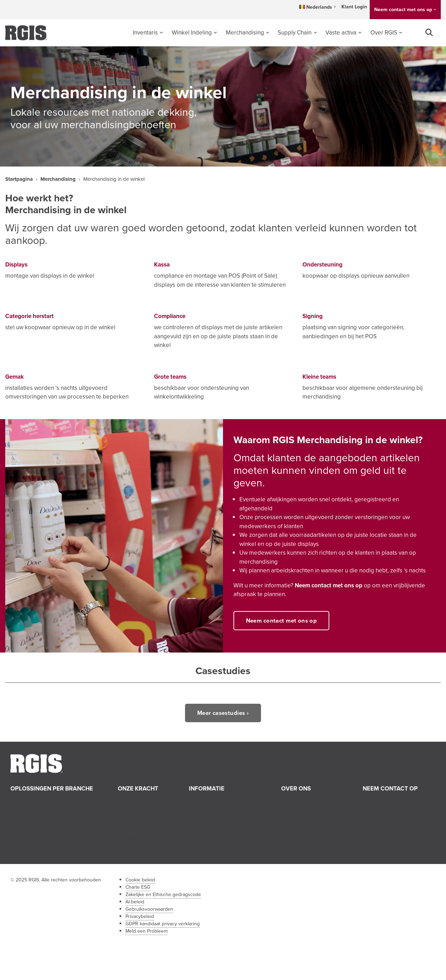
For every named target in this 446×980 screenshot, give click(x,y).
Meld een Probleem (147, 931)
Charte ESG (138, 887)
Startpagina (19, 179)
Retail (24, 803)
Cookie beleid (140, 880)
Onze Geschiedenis (313, 812)
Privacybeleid (140, 916)
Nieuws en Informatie (222, 803)
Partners (298, 838)
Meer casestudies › (223, 713)
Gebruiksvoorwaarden (149, 909)
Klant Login (354, 7)
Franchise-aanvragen (396, 821)
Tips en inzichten (217, 812)
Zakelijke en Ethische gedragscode (163, 894)
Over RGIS (384, 33)
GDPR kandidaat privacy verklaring (163, 924)
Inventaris (145, 33)
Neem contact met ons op (403, 10)
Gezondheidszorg (40, 812)
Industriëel (30, 821)
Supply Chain (295, 33)
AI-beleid (135, 902)
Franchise (300, 847)
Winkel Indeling (192, 33)
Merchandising (245, 33)
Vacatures (300, 829)
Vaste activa (341, 33)
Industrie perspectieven (226, 821)
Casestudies (211, 829)
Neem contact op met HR (401, 812)
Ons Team (300, 821)
